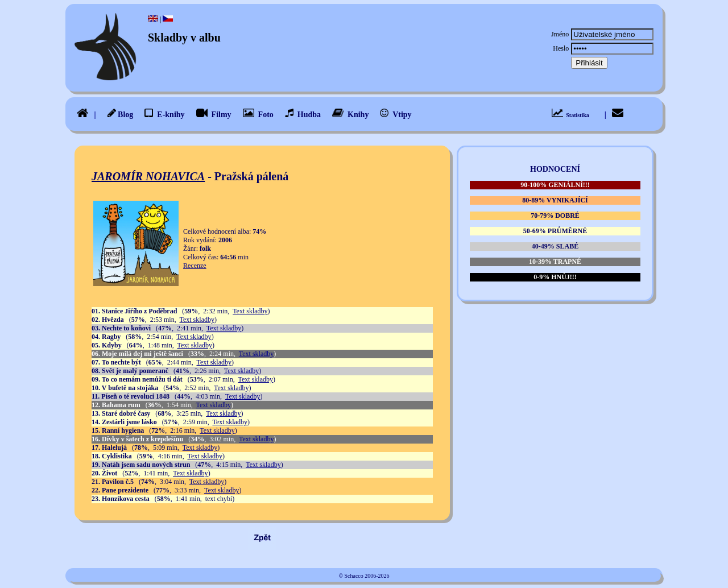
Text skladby (250, 311)
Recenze (195, 266)
